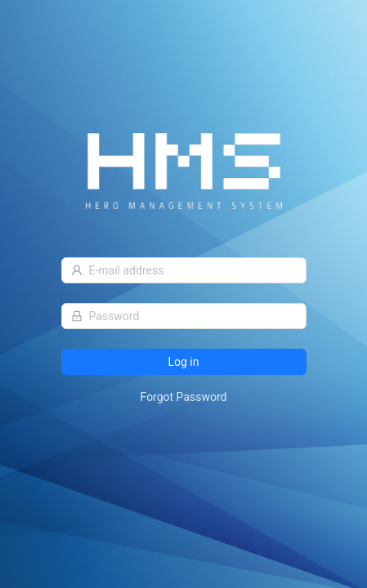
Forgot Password (184, 397)
